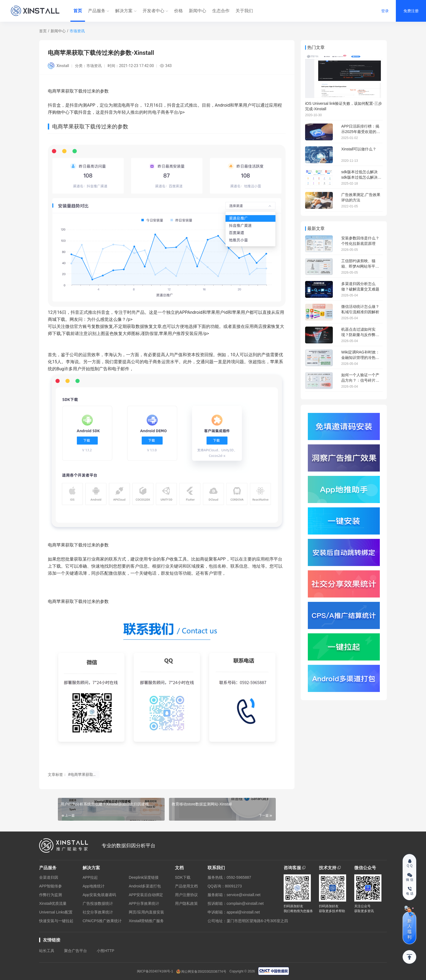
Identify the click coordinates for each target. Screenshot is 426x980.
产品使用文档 (186, 886)
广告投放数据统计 (98, 903)
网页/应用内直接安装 (146, 912)
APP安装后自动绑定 (146, 895)
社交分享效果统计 (98, 912)
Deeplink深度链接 (144, 877)
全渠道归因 (49, 877)
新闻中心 (198, 11)
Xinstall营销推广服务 (146, 921)
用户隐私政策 (186, 903)
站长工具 (47, 951)
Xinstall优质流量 (53, 903)
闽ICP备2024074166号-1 (155, 971)
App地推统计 (94, 886)
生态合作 (221, 11)
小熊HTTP (106, 951)
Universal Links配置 (56, 912)
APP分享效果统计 (144, 903)
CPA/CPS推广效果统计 (102, 921)
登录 (385, 11)
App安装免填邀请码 (99, 895)
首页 (78, 11)
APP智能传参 (51, 886)
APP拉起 (90, 877)
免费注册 (411, 11)
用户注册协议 (186, 895)
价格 (178, 11)
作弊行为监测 (51, 895)
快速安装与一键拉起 (56, 921)
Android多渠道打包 (145, 886)
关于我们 (244, 11)
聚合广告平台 (76, 951)
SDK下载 (183, 877)
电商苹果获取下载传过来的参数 (78, 545)
